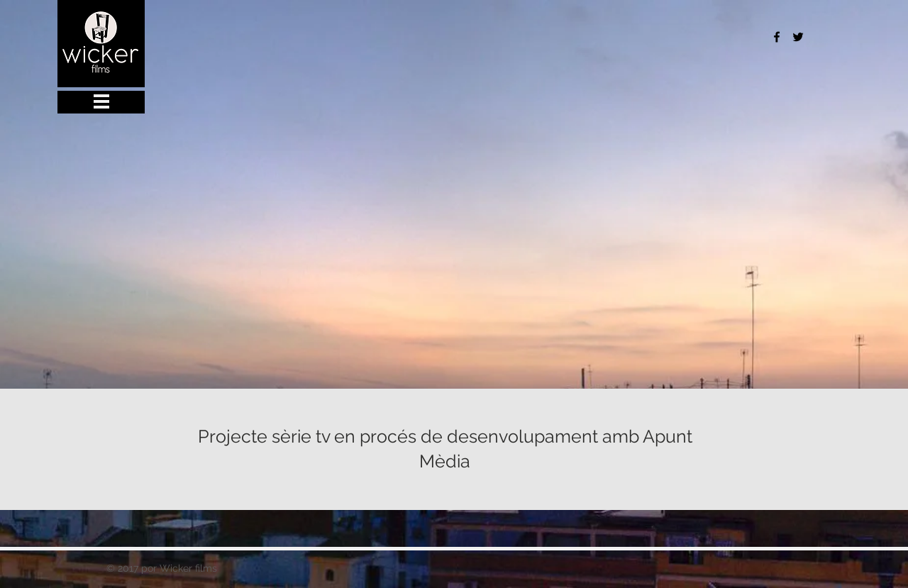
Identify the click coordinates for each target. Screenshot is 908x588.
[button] (126, 102)
